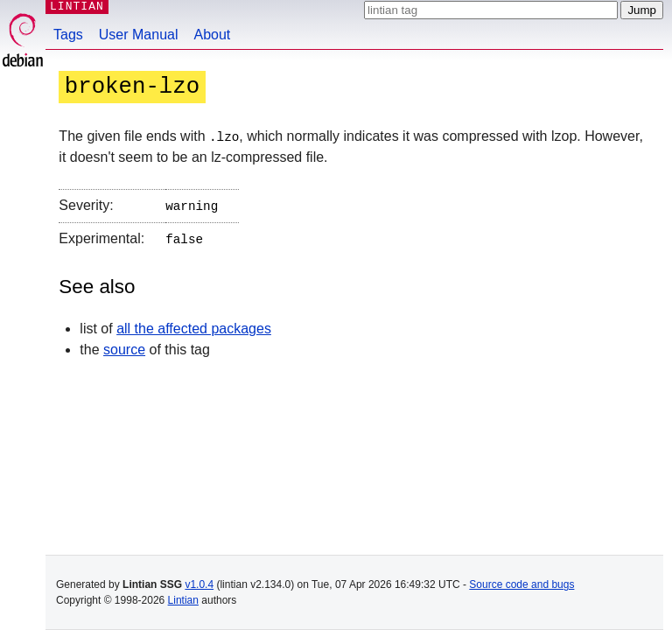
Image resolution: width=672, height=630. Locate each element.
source (124, 346)
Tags (68, 35)
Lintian (183, 600)
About (213, 35)
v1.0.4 (199, 584)
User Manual (139, 35)
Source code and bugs (521, 584)
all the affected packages (194, 325)
